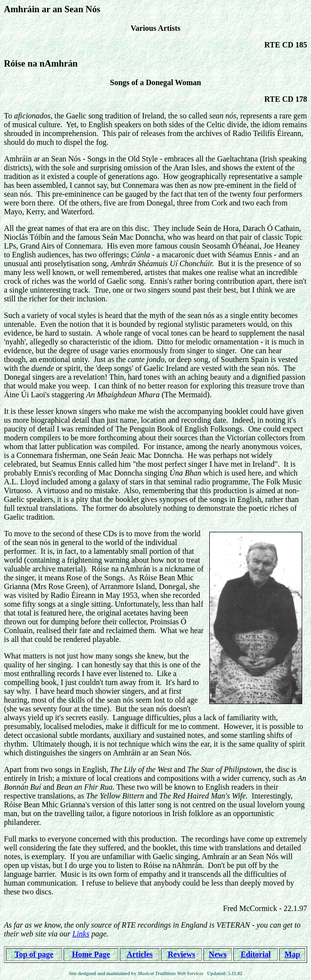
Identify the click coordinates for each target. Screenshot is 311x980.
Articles (140, 954)
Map (292, 954)
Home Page (91, 954)
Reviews (181, 954)
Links (81, 934)
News (218, 954)
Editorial (255, 954)
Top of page (34, 954)
